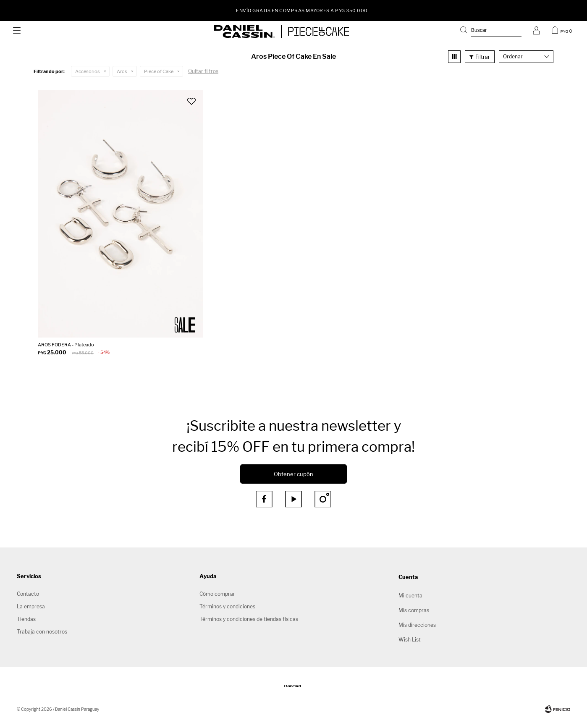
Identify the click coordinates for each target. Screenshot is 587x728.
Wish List (410, 640)
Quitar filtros (203, 71)
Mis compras (414, 610)
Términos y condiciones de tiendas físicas (249, 619)
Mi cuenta (410, 596)
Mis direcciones (417, 625)
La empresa (31, 606)
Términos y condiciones (227, 606)
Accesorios (88, 71)
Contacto (28, 594)
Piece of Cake (159, 71)
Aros (122, 71)
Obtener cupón (293, 474)
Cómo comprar (217, 594)
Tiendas (26, 619)
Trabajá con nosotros (42, 632)
